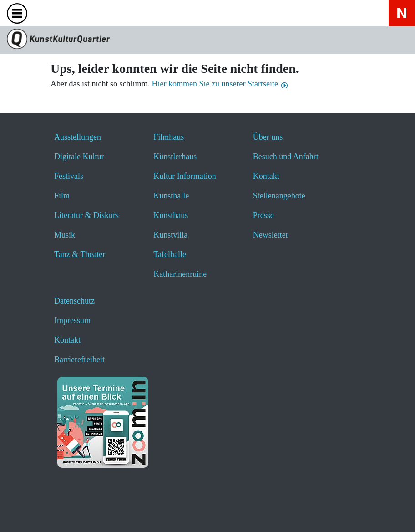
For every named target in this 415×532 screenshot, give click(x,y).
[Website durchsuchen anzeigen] (45, 13)
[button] (28, 513)
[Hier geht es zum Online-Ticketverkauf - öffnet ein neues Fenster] (94, 13)
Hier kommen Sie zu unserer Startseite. (216, 84)
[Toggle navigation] (19, 16)
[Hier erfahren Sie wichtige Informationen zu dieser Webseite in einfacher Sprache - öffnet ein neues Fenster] (118, 13)
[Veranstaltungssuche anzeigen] (69, 13)
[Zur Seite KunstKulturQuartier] (207, 40)
